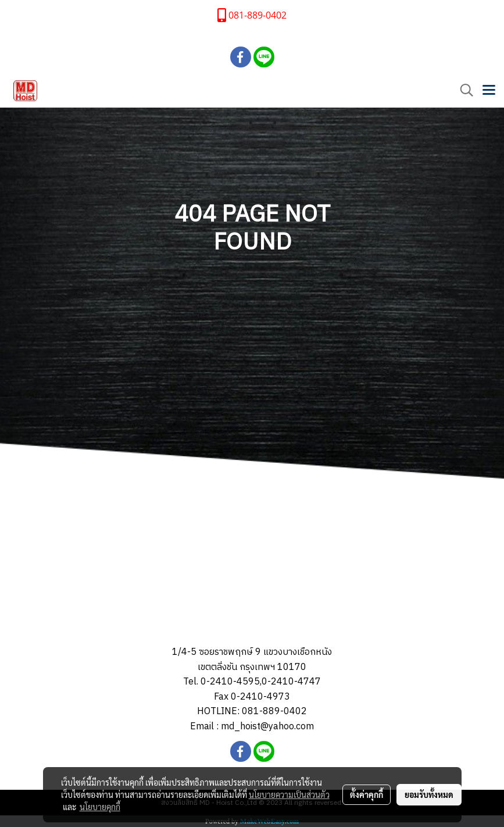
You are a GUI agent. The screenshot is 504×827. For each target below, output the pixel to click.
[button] (463, 90)
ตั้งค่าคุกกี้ (367, 794)
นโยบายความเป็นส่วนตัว (289, 794)
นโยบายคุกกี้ (100, 807)
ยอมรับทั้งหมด (429, 794)
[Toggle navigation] (489, 91)
